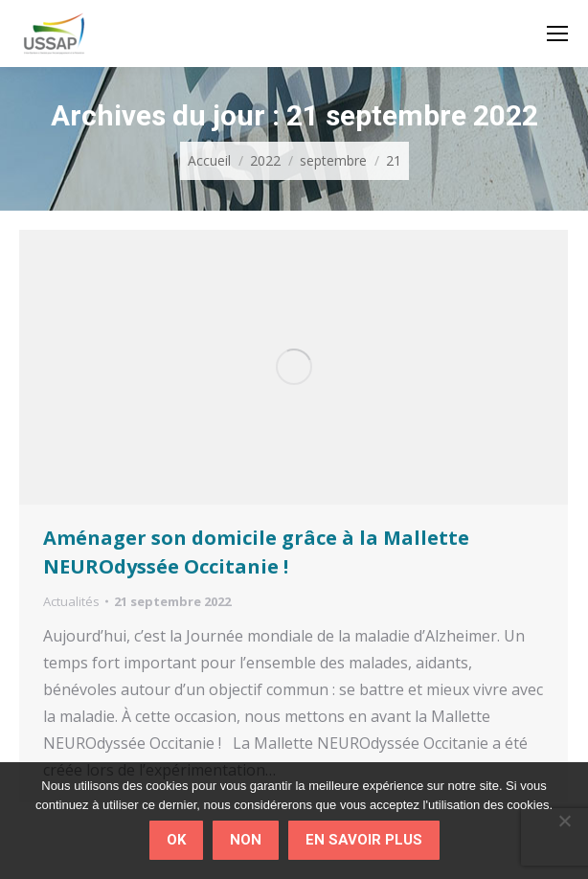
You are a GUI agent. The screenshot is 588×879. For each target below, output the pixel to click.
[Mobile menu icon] (557, 34)
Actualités (71, 601)
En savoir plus (364, 840)
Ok (176, 840)
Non (246, 840)
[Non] (564, 821)
